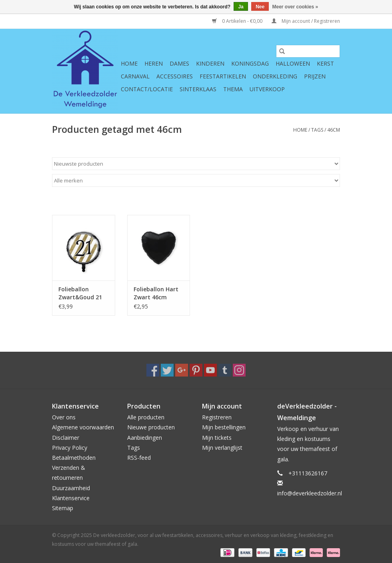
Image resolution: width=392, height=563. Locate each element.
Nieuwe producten (151, 427)
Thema (233, 89)
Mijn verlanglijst (222, 448)
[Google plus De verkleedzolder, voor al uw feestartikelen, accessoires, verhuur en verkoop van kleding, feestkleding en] (182, 370)
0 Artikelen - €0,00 (238, 21)
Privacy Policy (70, 448)
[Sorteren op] (196, 164)
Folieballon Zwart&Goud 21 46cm (80, 293)
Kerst (325, 63)
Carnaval (135, 76)
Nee (260, 7)
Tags (317, 130)
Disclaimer (66, 438)
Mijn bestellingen (224, 427)
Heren (154, 63)
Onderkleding (275, 76)
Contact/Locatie (147, 89)
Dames (179, 63)
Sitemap (63, 508)
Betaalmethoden (74, 458)
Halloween (293, 63)
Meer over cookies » (295, 7)
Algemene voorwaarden (83, 427)
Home (129, 63)
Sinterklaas (198, 89)
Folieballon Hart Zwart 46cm (156, 293)
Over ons (64, 417)
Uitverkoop (267, 89)
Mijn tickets (217, 438)
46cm (334, 130)
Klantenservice (71, 498)
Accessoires (175, 76)
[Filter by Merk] (196, 180)
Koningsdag (250, 63)
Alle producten (146, 417)
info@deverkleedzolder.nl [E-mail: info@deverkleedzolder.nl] (310, 493)
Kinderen (210, 63)
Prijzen (315, 76)
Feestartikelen (223, 76)
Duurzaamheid (71, 488)
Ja (241, 7)
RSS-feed (139, 458)
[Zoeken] (308, 51)
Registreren (217, 417)
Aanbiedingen (145, 438)
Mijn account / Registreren (306, 21)
